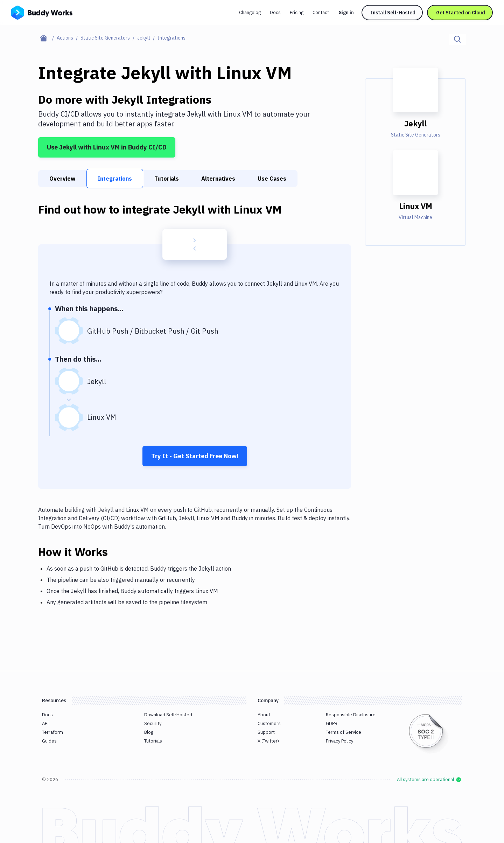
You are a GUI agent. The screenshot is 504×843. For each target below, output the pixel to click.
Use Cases (272, 179)
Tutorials (167, 179)
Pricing (297, 12)
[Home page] (47, 38)
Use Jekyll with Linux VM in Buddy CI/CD (107, 147)
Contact (321, 12)
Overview (62, 179)
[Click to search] (457, 39)
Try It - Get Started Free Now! (195, 456)
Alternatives (218, 179)
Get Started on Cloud (461, 13)
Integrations (115, 179)
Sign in (346, 12)
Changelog (250, 12)
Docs (275, 12)
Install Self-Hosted (393, 13)
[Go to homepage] (42, 12)
